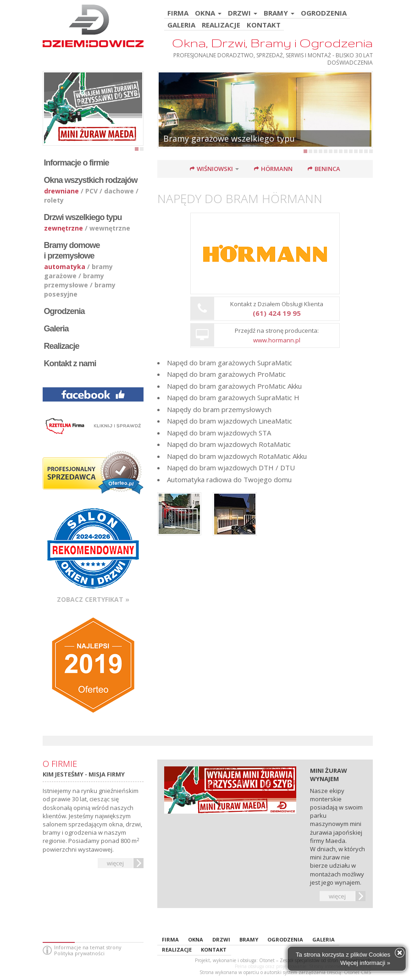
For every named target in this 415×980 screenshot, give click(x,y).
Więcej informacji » (365, 963)
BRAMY (249, 939)
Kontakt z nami (70, 363)
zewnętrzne (64, 228)
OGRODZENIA (324, 14)
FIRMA (178, 14)
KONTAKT (264, 25)
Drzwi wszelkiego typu (83, 217)
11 (356, 151)
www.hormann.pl (277, 340)
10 (351, 151)
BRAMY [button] (279, 14)
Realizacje (62, 346)
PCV (91, 191)
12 (361, 151)
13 (366, 151)
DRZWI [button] (243, 14)
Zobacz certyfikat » (93, 599)
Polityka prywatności (79, 953)
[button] (240, 169)
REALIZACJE (221, 25)
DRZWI (221, 939)
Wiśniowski (215, 169)
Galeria (56, 329)
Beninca (327, 169)
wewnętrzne (110, 228)
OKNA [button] (208, 14)
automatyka (65, 267)
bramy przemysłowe (74, 280)
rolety (54, 200)
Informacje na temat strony (88, 947)
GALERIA (181, 25)
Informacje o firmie (77, 163)
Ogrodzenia (64, 311)
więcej (115, 863)
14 (371, 151)
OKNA (196, 939)
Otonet (267, 960)
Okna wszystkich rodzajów (91, 180)
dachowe (119, 191)
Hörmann (277, 169)
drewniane (61, 191)
